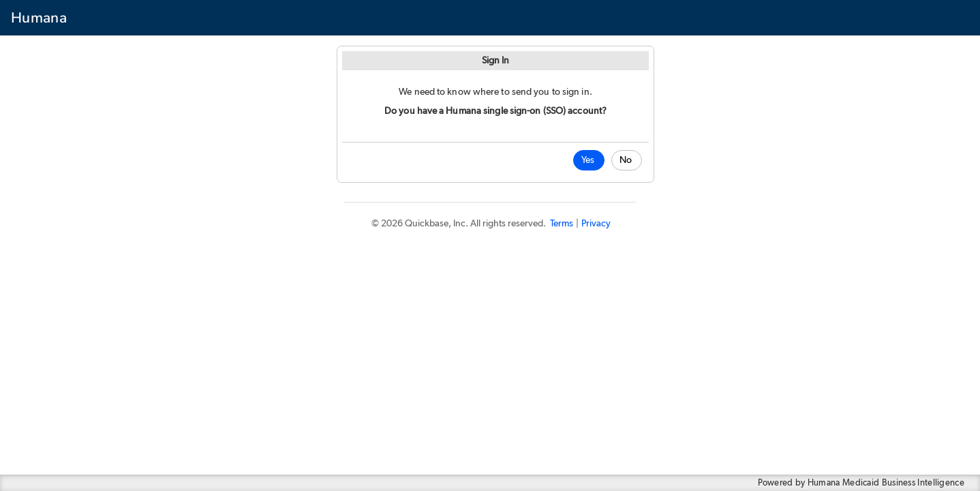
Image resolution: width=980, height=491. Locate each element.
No (626, 160)
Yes (588, 160)
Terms (562, 224)
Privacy (596, 224)
